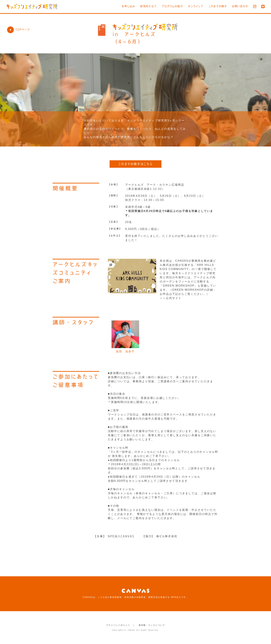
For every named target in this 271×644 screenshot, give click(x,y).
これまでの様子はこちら (135, 164)
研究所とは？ (142, 6)
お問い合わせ (239, 6)
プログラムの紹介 (167, 6)
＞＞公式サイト (170, 298)
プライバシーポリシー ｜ (120, 625)
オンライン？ (192, 6)
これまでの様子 (216, 6)
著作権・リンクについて (152, 625)
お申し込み (121, 6)
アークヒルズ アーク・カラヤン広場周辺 (155, 185)
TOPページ (18, 30)
